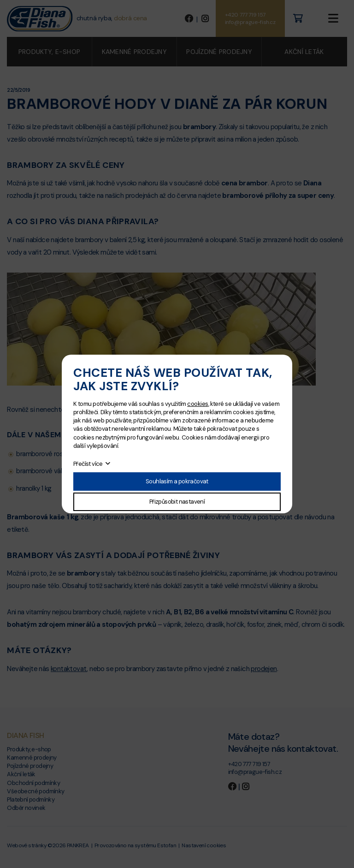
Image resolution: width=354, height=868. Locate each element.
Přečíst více (88, 464)
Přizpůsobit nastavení (177, 502)
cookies (198, 404)
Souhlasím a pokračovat (177, 481)
